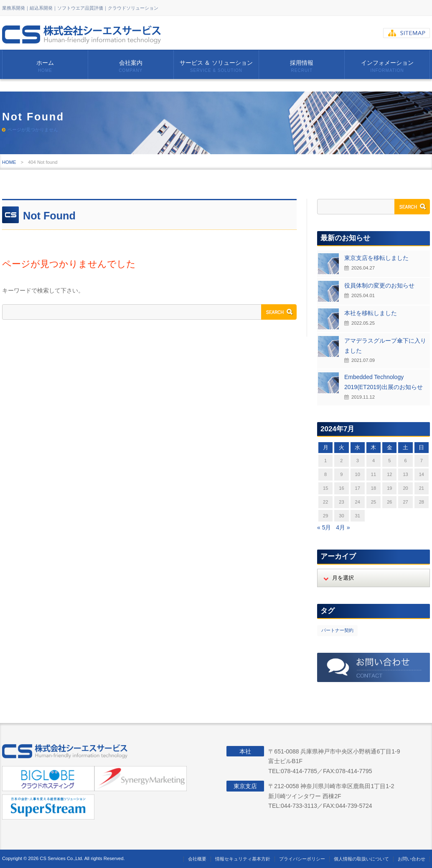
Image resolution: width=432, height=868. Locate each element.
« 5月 (324, 527)
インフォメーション (387, 66)
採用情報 (302, 66)
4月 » (343, 527)
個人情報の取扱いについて (361, 859)
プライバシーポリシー (302, 859)
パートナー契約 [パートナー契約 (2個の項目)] (337, 630)
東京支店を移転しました (376, 258)
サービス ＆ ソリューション (216, 66)
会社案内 (131, 66)
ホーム (45, 66)
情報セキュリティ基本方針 (243, 859)
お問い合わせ (412, 859)
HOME (9, 162)
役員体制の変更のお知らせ (379, 285)
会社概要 (197, 859)
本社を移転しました (371, 313)
